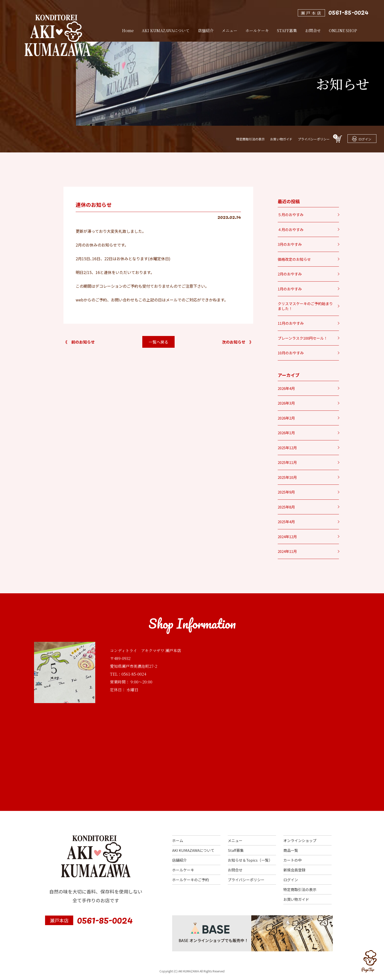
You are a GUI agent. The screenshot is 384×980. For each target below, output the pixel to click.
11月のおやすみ (291, 323)
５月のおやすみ (291, 215)
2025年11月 (287, 462)
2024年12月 (287, 537)
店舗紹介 (180, 860)
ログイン (362, 139)
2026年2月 (286, 418)
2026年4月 (286, 388)
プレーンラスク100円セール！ (303, 338)
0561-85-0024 (348, 12)
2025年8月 (286, 507)
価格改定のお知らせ (294, 259)
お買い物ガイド (281, 139)
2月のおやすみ (290, 274)
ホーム (178, 840)
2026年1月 (286, 433)
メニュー (235, 840)
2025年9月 (286, 492)
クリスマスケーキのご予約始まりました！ (305, 306)
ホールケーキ (183, 870)
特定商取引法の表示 (250, 139)
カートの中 (293, 860)
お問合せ (235, 870)
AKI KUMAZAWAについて (193, 850)
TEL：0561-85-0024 (128, 674)
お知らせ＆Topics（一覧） (250, 860)
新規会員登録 (294, 870)
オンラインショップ (300, 840)
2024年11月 (287, 551)
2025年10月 (287, 477)
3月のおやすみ (290, 244)
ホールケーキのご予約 (191, 880)
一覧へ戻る (158, 342)
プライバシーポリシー (314, 139)
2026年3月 (286, 403)
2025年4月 (286, 522)
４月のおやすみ (291, 229)
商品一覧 (291, 850)
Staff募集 (236, 850)
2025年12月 (287, 448)
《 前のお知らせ (79, 342)
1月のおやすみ (290, 289)
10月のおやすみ (291, 353)
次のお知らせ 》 (238, 342)
